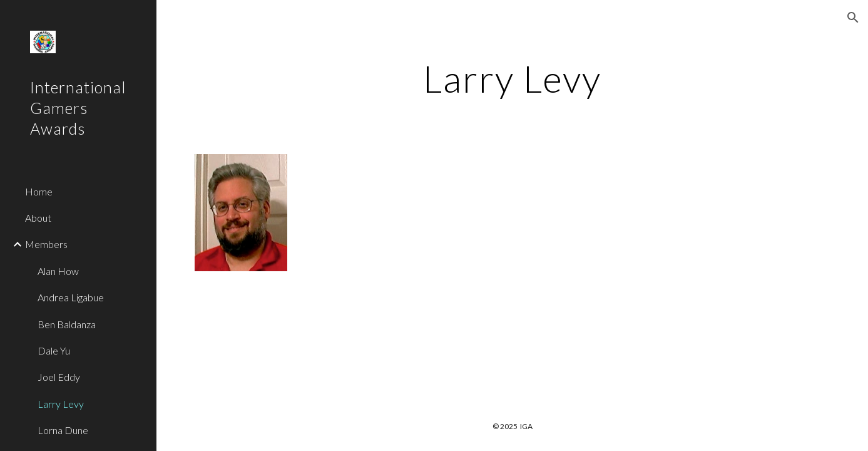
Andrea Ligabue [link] (71, 297)
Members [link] (46, 244)
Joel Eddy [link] (59, 377)
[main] (512, 78)
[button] (853, 18)
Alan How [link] (58, 271)
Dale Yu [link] (54, 350)
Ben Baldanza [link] (67, 324)
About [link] (38, 218)
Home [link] (39, 191)
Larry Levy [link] (61, 404)
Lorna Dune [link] (63, 430)
